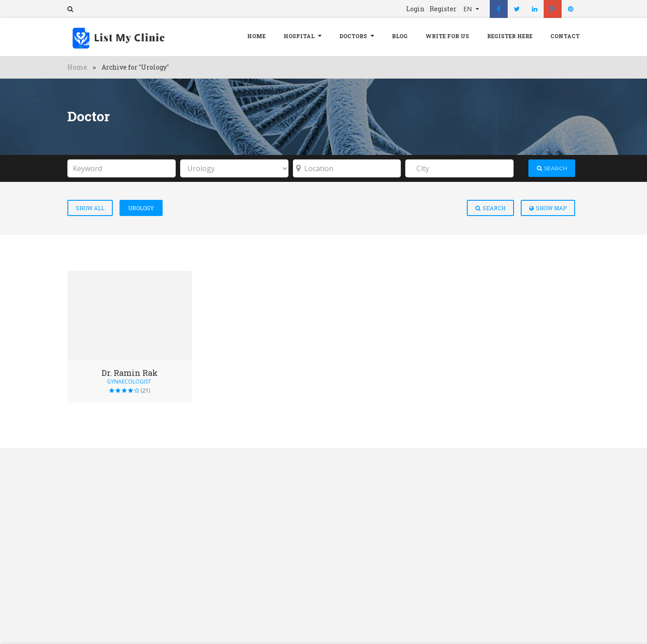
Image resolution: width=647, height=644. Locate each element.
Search (490, 208)
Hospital (299, 36)
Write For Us (447, 36)
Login (415, 9)
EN (468, 9)
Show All (90, 208)
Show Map (548, 208)
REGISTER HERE (510, 36)
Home (256, 36)
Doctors (353, 36)
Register (443, 9)
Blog (400, 36)
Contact (565, 36)
